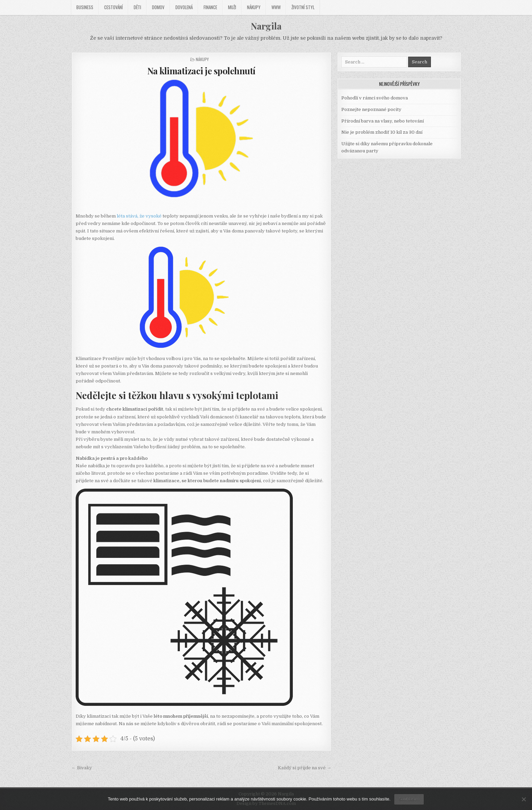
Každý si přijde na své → (305, 768)
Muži (232, 7)
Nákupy (254, 7)
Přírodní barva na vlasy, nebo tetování (383, 121)
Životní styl (303, 7)
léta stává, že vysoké (139, 216)
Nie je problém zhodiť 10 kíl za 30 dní (382, 132)
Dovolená (184, 7)
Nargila (266, 26)
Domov (158, 7)
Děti (137, 7)
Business (85, 7)
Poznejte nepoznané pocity (371, 109)
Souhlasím (409, 799)
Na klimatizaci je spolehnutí (201, 71)
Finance (210, 7)
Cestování (113, 7)
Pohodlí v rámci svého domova (375, 98)
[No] (524, 799)
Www (276, 7)
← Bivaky (82, 768)
